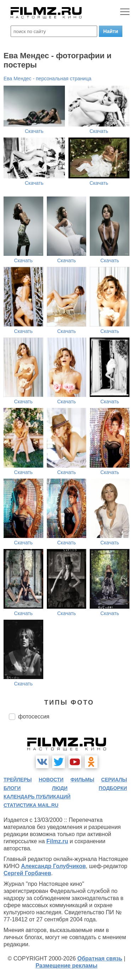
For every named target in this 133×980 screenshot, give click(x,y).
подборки (113, 788)
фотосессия (34, 717)
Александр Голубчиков (53, 866)
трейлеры (18, 780)
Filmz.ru (57, 841)
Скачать (34, 131)
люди (60, 788)
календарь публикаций (37, 797)
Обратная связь (100, 959)
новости (51, 780)
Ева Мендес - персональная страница (47, 79)
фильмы (82, 780)
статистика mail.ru (31, 805)
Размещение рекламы (66, 966)
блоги (12, 788)
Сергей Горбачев (27, 873)
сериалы (114, 780)
